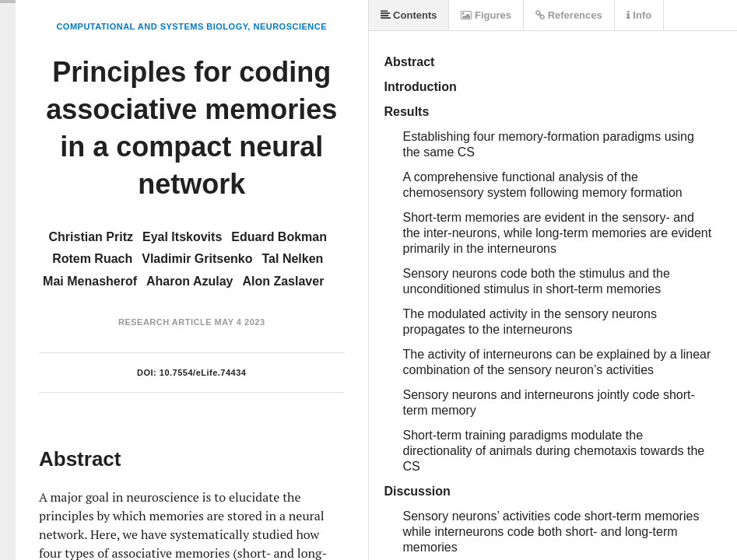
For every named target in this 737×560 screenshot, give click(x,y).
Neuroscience (290, 26)
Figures (486, 15)
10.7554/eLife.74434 (203, 373)
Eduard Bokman (279, 237)
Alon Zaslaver (283, 281)
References (569, 15)
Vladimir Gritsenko (197, 259)
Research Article (165, 322)
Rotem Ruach (92, 259)
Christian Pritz (91, 237)
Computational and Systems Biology (152, 26)
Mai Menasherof (90, 281)
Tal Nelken (293, 259)
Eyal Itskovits (182, 237)
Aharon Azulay (190, 281)
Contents (409, 15)
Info (639, 15)
